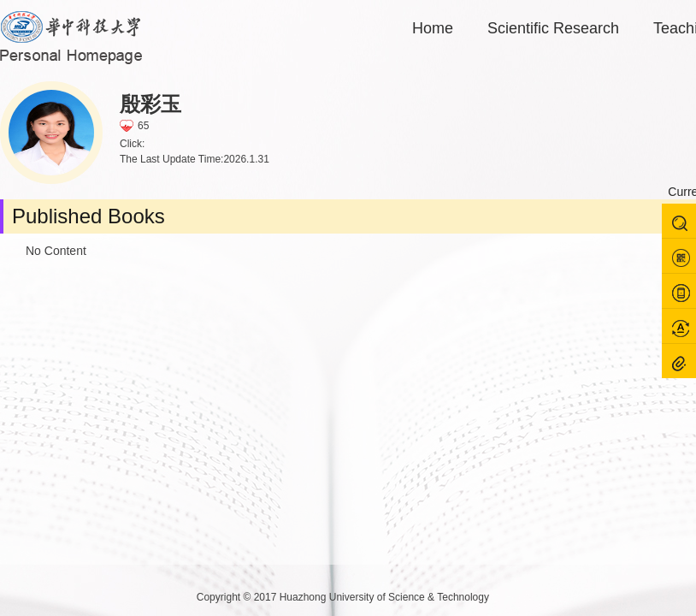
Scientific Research (553, 28)
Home (433, 28)
